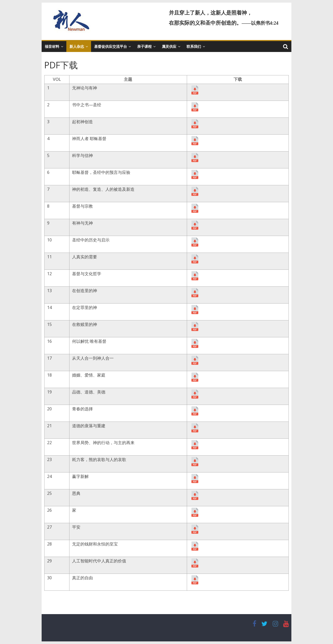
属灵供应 (169, 46)
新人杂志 (77, 46)
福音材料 (52, 46)
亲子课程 (144, 46)
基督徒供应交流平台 (111, 46)
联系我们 (194, 46)
